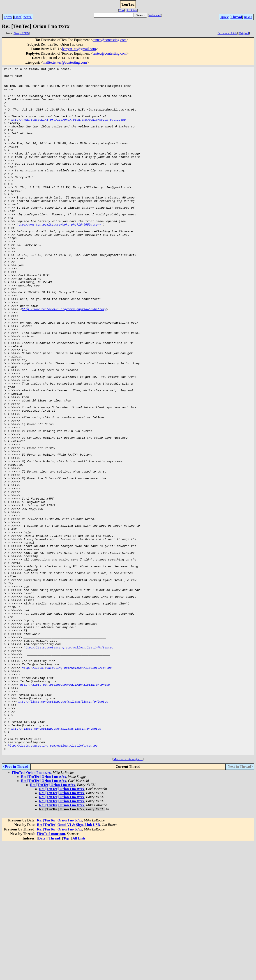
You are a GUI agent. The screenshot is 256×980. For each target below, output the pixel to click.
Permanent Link (227, 33)
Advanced (155, 15)
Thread (236, 17)
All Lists (132, 10)
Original (244, 33)
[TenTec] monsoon (51, 971)
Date (18, 17)
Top (121, 10)
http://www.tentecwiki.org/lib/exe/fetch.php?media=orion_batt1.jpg (68, 130)
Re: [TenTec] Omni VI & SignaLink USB (68, 962)
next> (28, 17)
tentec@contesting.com (110, 40)
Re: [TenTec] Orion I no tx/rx (44, 914)
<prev (8, 17)
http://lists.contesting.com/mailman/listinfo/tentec (69, 764)
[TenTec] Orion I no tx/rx (31, 910)
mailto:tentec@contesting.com (65, 62)
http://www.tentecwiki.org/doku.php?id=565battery (59, 256)
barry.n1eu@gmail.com (79, 49)
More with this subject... (128, 896)
